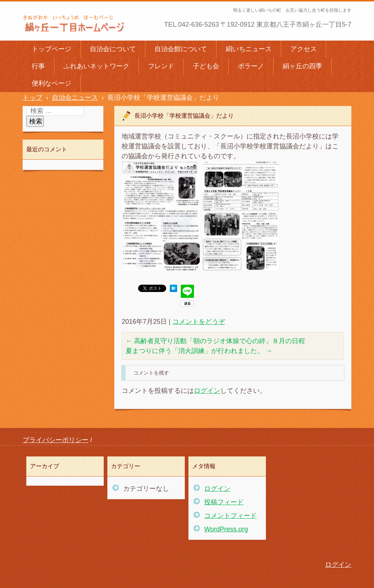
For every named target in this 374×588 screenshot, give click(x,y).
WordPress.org (226, 529)
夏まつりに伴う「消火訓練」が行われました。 (199, 351)
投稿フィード (224, 502)
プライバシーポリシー (56, 440)
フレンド (161, 66)
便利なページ (51, 83)
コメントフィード (230, 516)
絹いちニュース (249, 49)
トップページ (51, 49)
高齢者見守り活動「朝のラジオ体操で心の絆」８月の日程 (215, 341)
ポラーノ (251, 66)
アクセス (304, 49)
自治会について (113, 49)
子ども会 (206, 66)
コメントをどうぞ (199, 322)
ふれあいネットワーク (96, 66)
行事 (38, 66)
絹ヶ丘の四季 (302, 66)
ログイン (207, 391)
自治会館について (181, 49)
